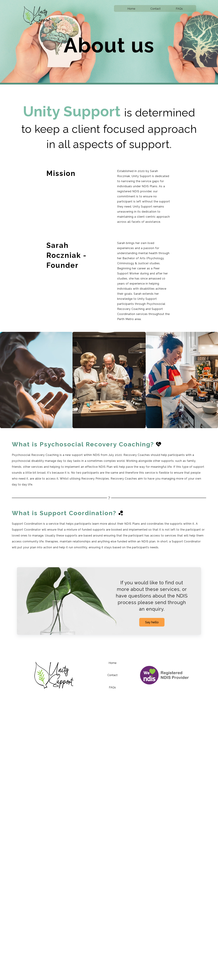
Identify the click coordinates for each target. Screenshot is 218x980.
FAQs (179, 9)
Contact (155, 9)
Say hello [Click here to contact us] (152, 622)
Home (131, 9)
